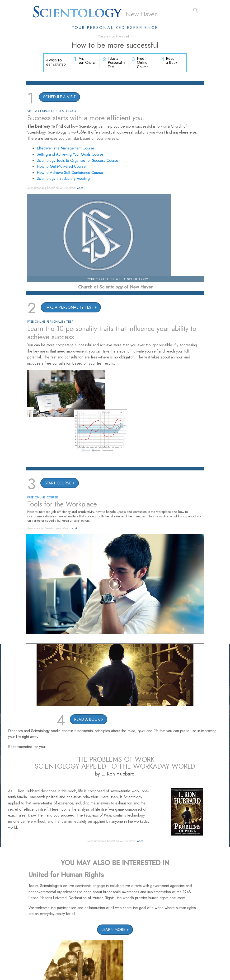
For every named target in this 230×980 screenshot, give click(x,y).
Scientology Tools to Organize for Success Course (77, 161)
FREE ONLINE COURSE (43, 498)
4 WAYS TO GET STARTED (56, 63)
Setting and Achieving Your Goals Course (70, 155)
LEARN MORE (113, 930)
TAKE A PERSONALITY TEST (69, 308)
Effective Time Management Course (66, 149)
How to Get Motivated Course (61, 167)
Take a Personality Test (117, 63)
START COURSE (58, 484)
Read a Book (172, 61)
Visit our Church (88, 61)
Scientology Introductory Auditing (63, 179)
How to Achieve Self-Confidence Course (70, 173)
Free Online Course (143, 63)
